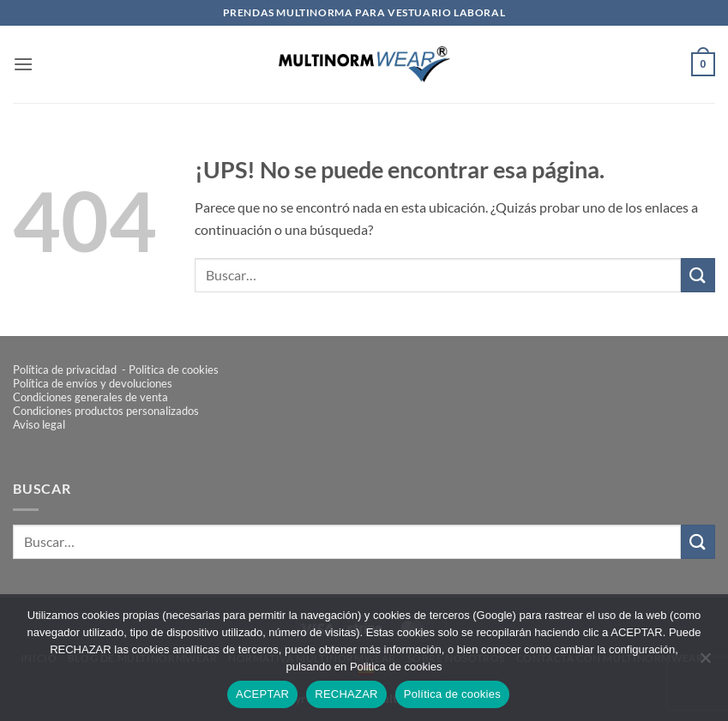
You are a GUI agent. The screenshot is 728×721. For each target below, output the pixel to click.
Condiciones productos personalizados (106, 411)
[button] (23, 64)
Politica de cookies (174, 370)
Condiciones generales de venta (90, 397)
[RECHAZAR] (705, 663)
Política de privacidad (66, 370)
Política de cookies (452, 694)
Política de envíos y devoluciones (93, 383)
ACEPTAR (262, 694)
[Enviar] (698, 275)
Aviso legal (39, 424)
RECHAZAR (346, 694)
